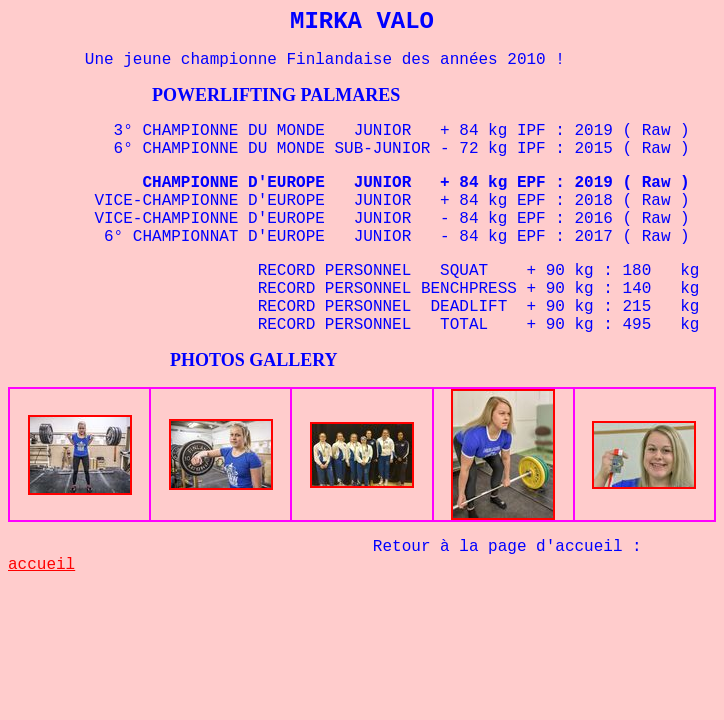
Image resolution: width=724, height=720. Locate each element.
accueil (41, 565)
